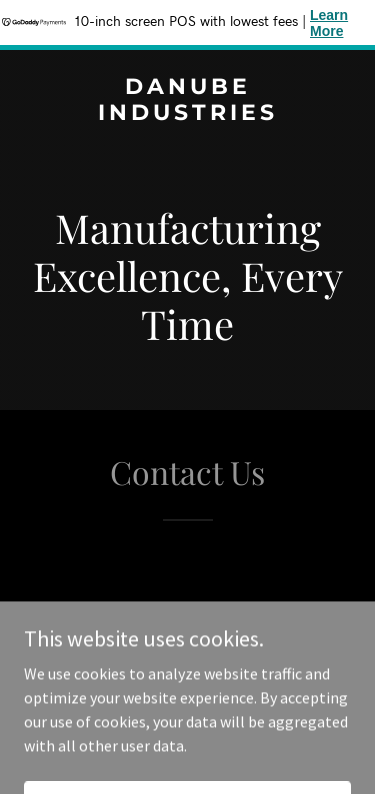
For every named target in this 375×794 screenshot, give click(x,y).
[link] (187, 114)
